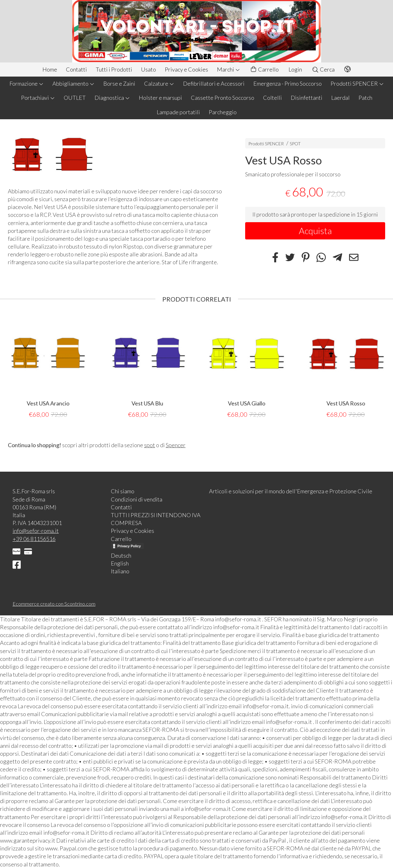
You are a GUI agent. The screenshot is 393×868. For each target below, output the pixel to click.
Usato (148, 69)
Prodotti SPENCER (357, 83)
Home (50, 69)
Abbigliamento (73, 83)
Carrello (264, 70)
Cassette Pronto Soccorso (223, 98)
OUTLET (75, 98)
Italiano (120, 571)
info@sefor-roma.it (36, 530)
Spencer (176, 445)
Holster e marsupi (160, 98)
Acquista (315, 231)
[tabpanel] (48, 366)
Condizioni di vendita (137, 499)
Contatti (76, 69)
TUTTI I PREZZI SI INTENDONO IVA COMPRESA (156, 519)
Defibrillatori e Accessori (214, 83)
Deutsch (121, 555)
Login (295, 69)
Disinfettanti (307, 98)
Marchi (229, 69)
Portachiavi (38, 98)
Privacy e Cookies (186, 69)
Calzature (159, 83)
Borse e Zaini (119, 83)
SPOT (295, 144)
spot (150, 445)
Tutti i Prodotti (114, 69)
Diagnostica (112, 98)
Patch (365, 98)
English (120, 563)
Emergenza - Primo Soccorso (288, 83)
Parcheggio (223, 112)
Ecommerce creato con (54, 603)
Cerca (323, 69)
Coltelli (272, 98)
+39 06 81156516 (34, 538)
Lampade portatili (178, 112)
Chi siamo (123, 491)
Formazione (27, 83)
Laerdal (340, 98)
